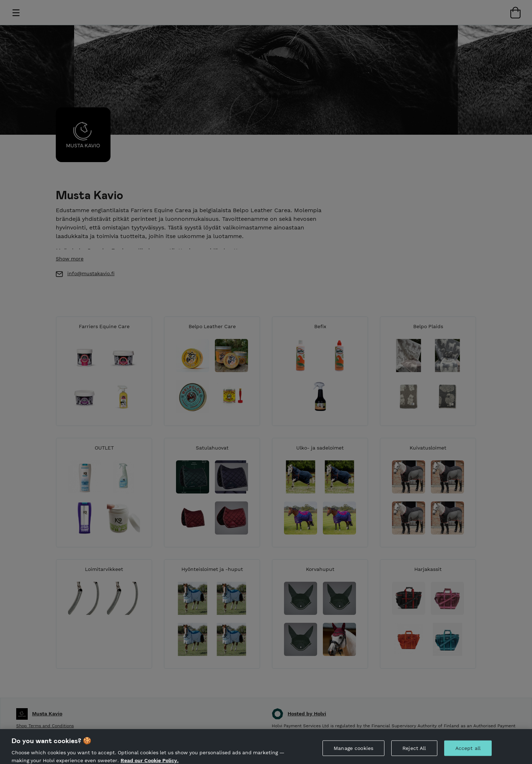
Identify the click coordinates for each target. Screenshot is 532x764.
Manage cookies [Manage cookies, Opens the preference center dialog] (353, 752)
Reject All (414, 752)
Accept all (468, 752)
